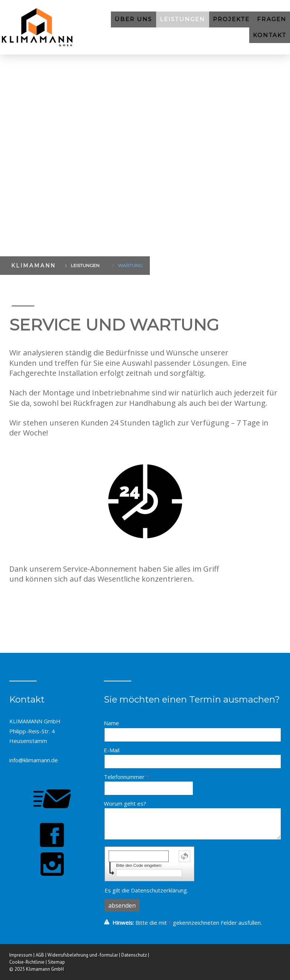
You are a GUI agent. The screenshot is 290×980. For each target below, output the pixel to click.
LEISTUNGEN (183, 19)
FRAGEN (272, 19)
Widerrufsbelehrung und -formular (83, 955)
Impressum (21, 955)
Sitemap (56, 962)
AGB (40, 955)
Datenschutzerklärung (159, 890)
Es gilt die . (146, 890)
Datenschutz (134, 955)
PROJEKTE (231, 19)
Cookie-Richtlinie (27, 962)
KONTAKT (270, 35)
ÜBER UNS (134, 19)
